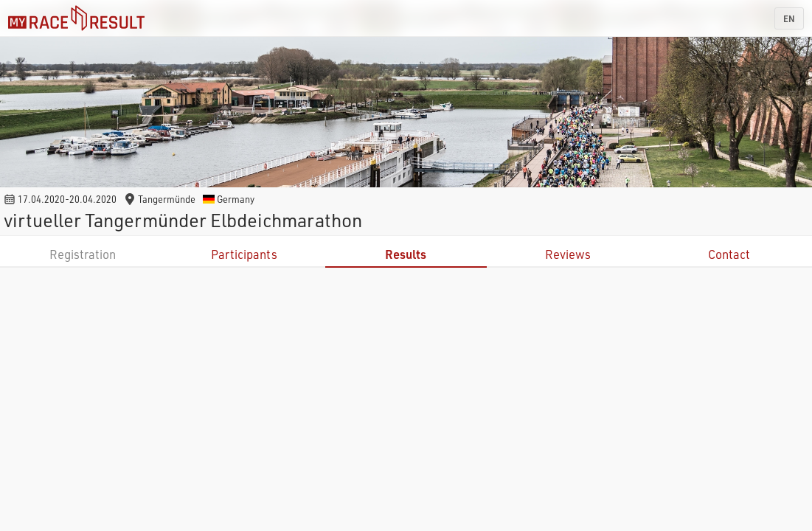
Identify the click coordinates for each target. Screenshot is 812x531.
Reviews (568, 254)
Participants (244, 254)
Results (406, 254)
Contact (729, 254)
